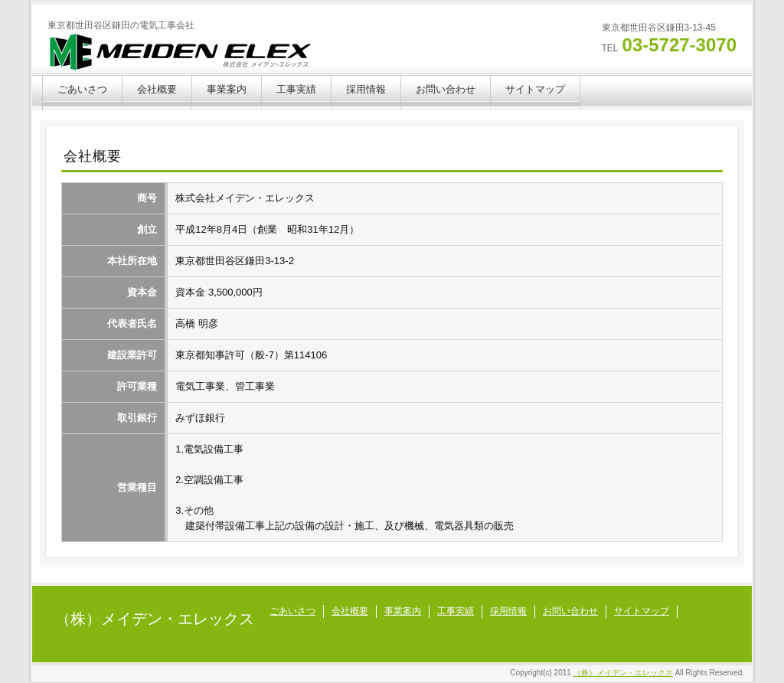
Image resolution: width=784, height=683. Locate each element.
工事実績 (296, 89)
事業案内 (227, 89)
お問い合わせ (446, 89)
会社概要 (157, 89)
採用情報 (366, 89)
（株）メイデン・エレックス (155, 619)
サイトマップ (535, 89)
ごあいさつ (82, 89)
